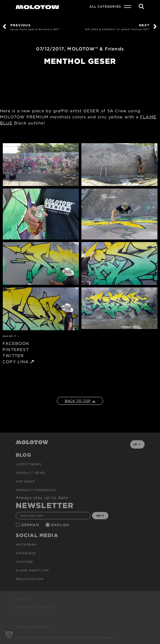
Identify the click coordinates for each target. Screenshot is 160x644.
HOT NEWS (26, 481)
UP (137, 444)
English (61, 525)
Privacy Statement (35, 608)
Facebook (26, 553)
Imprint (23, 599)
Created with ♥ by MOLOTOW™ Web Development (65, 638)
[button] (9, 635)
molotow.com (29, 579)
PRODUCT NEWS (31, 473)
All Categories (105, 6)
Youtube (24, 562)
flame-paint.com (32, 570)
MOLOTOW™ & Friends (96, 49)
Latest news (29, 464)
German (31, 525)
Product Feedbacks (36, 490)
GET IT (100, 516)
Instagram (26, 545)
